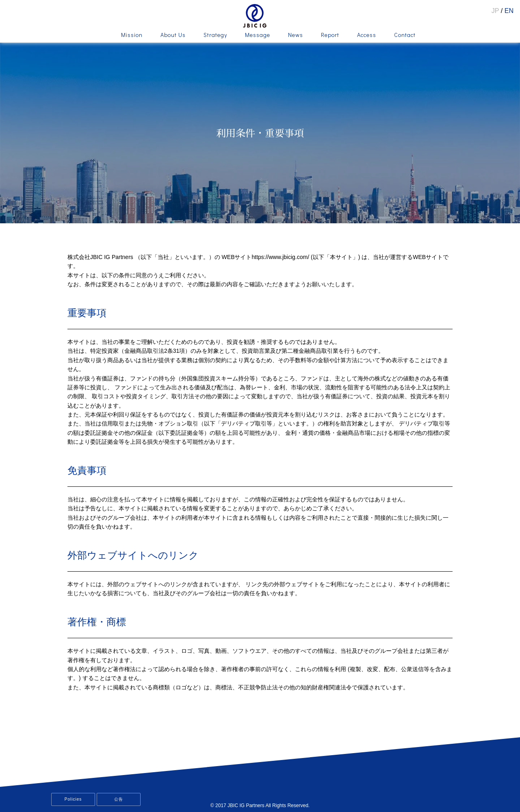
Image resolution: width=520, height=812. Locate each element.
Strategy (215, 35)
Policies (73, 799)
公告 (119, 799)
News (296, 35)
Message (258, 35)
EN (509, 11)
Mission (132, 35)
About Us (173, 35)
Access (367, 35)
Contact (405, 35)
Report (330, 35)
